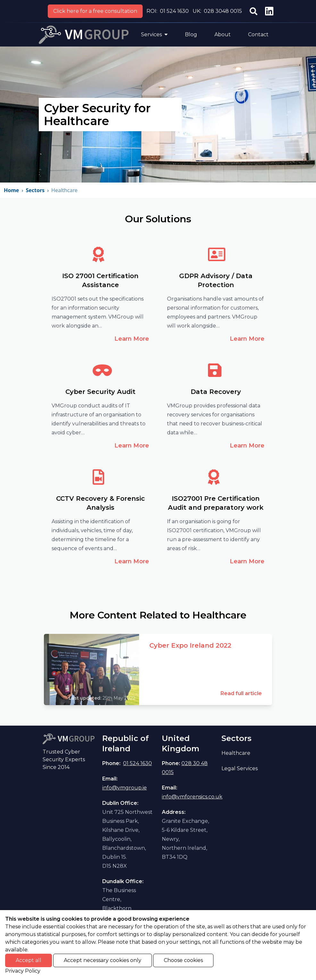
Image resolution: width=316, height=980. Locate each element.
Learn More (132, 339)
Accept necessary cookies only (103, 960)
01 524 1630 (174, 11)
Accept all (29, 960)
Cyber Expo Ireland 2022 (190, 645)
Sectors (35, 190)
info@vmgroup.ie (125, 788)
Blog (191, 34)
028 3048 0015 (223, 11)
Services (154, 34)
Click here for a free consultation (95, 11)
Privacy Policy (23, 971)
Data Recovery (216, 392)
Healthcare (236, 753)
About (223, 34)
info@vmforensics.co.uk (192, 797)
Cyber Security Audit (100, 392)
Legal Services (240, 768)
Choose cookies (183, 960)
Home (11, 190)
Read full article (241, 693)
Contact (258, 34)
